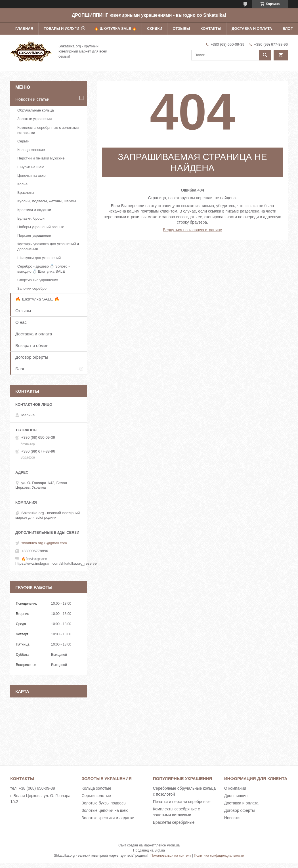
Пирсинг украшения (34, 235)
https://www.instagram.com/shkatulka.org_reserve (56, 563)
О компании (235, 788)
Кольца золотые (97, 788)
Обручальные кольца (36, 110)
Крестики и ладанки (34, 210)
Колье (22, 184)
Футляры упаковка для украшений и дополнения (48, 246)
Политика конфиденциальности (219, 856)
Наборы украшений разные (41, 227)
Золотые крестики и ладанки (108, 818)
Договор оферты (32, 357)
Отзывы (181, 29)
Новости (232, 818)
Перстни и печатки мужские (41, 158)
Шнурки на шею (31, 167)
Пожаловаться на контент (171, 856)
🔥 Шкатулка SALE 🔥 (115, 29)
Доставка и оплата (252, 29)
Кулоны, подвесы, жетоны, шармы (47, 201)
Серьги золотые (96, 796)
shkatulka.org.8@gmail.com (44, 543)
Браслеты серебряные (174, 822)
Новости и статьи (32, 99)
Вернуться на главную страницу (192, 230)
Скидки (155, 29)
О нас (21, 322)
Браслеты (26, 193)
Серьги (23, 141)
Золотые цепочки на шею (105, 810)
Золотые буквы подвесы (104, 803)
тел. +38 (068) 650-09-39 (33, 788)
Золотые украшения (34, 119)
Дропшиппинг (237, 796)
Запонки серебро (32, 288)
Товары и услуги (61, 29)
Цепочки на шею (32, 176)
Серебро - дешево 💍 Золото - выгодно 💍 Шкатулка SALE (44, 269)
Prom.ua (173, 845)
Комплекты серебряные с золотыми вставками (48, 130)
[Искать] (265, 55)
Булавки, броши (31, 218)
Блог (287, 29)
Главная (24, 29)
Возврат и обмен (32, 345)
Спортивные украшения (38, 280)
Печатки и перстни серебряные (182, 802)
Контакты (211, 29)
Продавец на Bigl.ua (149, 850)
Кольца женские (31, 150)
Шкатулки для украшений (39, 258)
